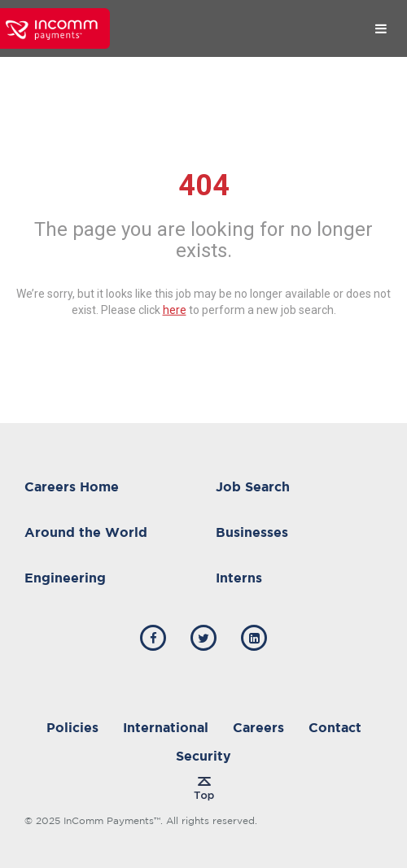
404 (204, 185)
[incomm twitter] (203, 638)
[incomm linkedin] (254, 638)
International (166, 727)
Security (203, 756)
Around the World (86, 532)
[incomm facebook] (153, 638)
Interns (239, 578)
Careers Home (72, 486)
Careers (258, 727)
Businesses (252, 532)
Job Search (253, 486)
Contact (335, 727)
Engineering (65, 578)
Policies (72, 727)
